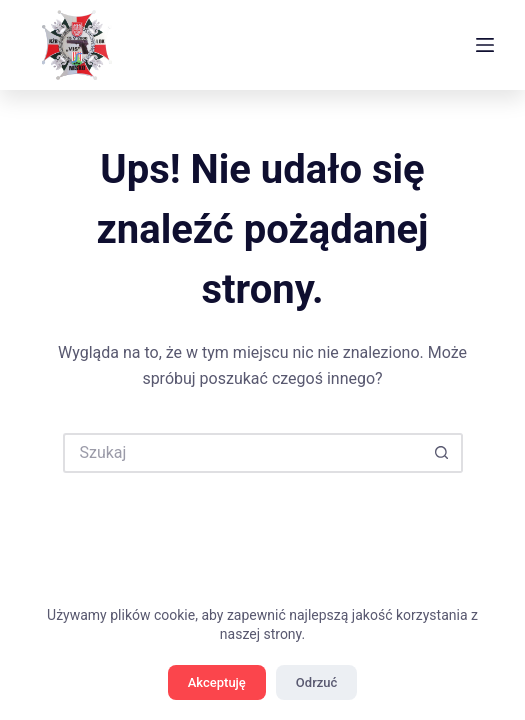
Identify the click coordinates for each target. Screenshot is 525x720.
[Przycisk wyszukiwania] (443, 453)
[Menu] (485, 45)
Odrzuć (316, 682)
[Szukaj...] (243, 453)
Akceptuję (217, 682)
